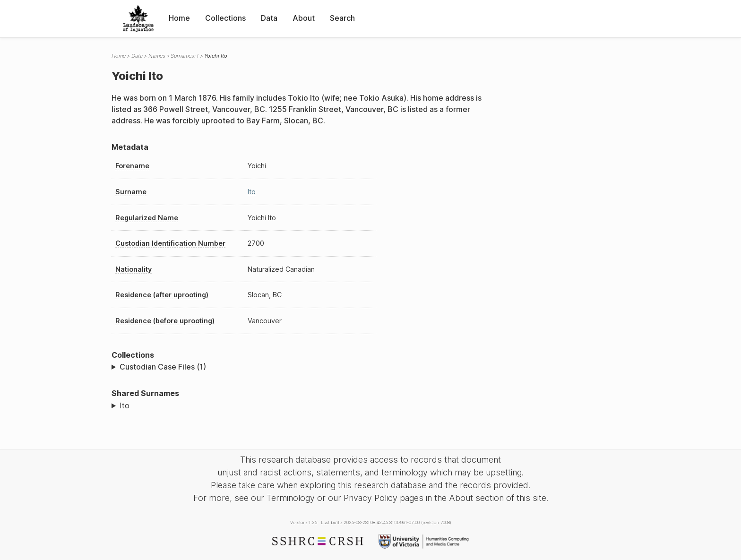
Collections (225, 18)
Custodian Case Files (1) (163, 367)
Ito (252, 192)
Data (269, 18)
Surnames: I (185, 56)
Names (157, 56)
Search (342, 18)
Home (179, 18)
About (304, 18)
